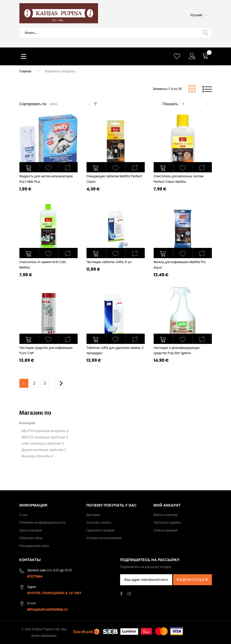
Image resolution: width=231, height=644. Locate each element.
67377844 (35, 576)
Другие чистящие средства (42, 450)
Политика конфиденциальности (43, 522)
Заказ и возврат (31, 530)
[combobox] (116, 33)
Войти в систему (166, 515)
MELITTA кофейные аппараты (44, 431)
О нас (24, 515)
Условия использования (104, 538)
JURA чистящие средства (41, 443)
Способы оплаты (99, 522)
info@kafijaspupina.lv (48, 610)
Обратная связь (31, 538)
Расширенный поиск (34, 546)
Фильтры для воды (36, 456)
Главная (25, 71)
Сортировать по (33, 104)
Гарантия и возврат (101, 530)
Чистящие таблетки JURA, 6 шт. (109, 262)
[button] (199, 15)
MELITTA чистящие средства (43, 437)
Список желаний (166, 530)
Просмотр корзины (167, 522)
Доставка (93, 515)
